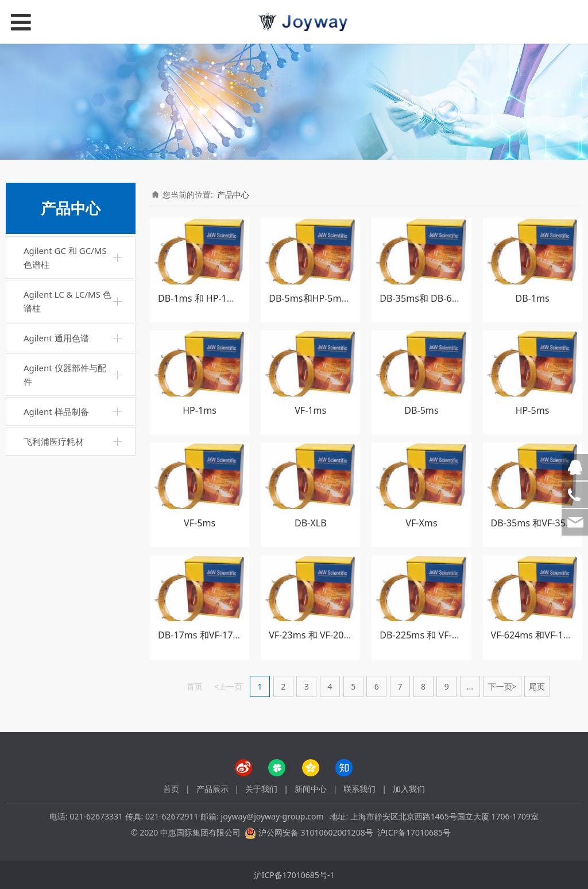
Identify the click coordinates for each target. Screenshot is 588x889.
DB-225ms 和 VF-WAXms (432, 635)
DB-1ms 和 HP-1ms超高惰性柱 (222, 298)
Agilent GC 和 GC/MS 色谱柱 (65, 257)
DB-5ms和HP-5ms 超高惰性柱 (331, 298)
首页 (171, 789)
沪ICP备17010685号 (414, 832)
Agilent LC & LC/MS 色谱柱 (67, 301)
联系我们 (359, 789)
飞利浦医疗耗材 (54, 441)
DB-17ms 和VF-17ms (202, 635)
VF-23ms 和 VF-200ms (315, 635)
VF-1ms (310, 410)
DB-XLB (311, 523)
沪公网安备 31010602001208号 (316, 832)
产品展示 (212, 789)
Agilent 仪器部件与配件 (65, 375)
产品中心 (233, 195)
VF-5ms (200, 523)
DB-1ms (532, 298)
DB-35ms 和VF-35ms (535, 523)
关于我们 (261, 789)
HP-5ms (533, 410)
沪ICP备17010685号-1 (294, 875)
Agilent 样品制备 (56, 411)
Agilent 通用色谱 (56, 338)
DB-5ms (421, 410)
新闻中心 (311, 789)
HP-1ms (200, 410)
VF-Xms (421, 523)
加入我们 (409, 789)
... (470, 686)
